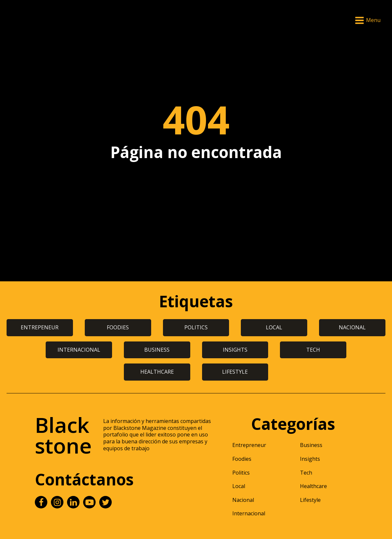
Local (239, 486)
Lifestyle (310, 500)
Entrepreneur (249, 445)
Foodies (242, 459)
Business (311, 445)
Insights (310, 459)
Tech (306, 473)
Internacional (249, 513)
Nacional (243, 500)
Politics (241, 473)
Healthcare (313, 486)
